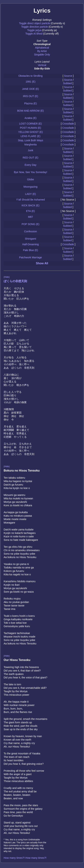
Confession (30, 231)
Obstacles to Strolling (30, 76)
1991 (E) (30, 82)
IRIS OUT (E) (31, 96)
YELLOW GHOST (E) (30, 132)
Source (68, 76)
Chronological (42, 44)
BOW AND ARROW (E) (30, 111)
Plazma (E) (30, 103)
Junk (30, 150)
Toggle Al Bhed (34, 34)
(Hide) (7, 277)
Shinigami (30, 239)
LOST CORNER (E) (30, 124)
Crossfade (68, 124)
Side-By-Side (42, 69)
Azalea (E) (30, 118)
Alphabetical (42, 48)
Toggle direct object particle (35, 23)
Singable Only (42, 55)
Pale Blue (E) (30, 250)
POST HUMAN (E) (30, 128)
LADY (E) (31, 194)
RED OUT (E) (30, 158)
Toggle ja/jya (34, 30)
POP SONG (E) (31, 224)
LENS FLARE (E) (30, 136)
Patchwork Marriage (31, 257)
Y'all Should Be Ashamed (31, 200)
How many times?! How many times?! (25, 858)
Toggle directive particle (35, 27)
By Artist (42, 51)
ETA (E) (30, 211)
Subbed (67, 83)
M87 (30, 217)
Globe (30, 179)
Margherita (31, 145)
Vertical (42, 65)
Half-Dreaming (30, 244)
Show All (42, 263)
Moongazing (30, 187)
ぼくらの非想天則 (15, 281)
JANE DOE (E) (31, 89)
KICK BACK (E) (30, 205)
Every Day (31, 165)
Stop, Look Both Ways (30, 140)
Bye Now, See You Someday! (30, 172)
